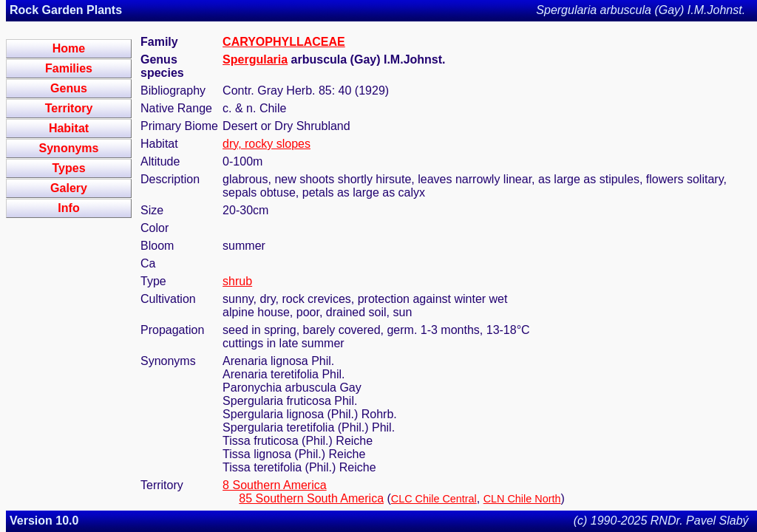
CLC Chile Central (434, 499)
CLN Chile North (522, 499)
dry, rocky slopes (267, 144)
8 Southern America (275, 485)
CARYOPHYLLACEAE (284, 42)
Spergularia (255, 59)
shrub (237, 281)
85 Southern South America (311, 498)
